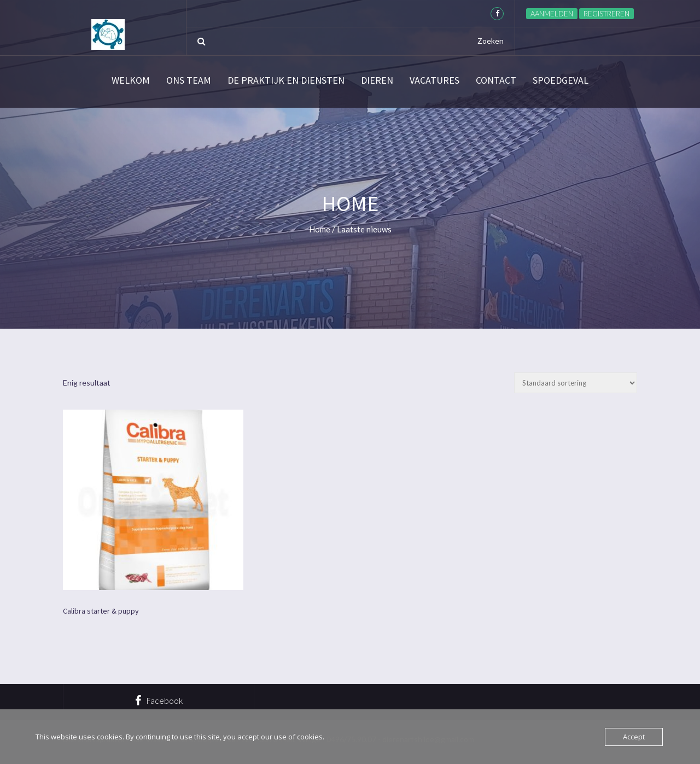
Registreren (606, 14)
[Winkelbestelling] (576, 383)
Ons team (189, 80)
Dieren (377, 80)
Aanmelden (552, 14)
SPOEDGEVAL (561, 80)
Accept (634, 737)
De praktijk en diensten (286, 80)
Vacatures (434, 80)
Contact (496, 80)
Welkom (131, 80)
